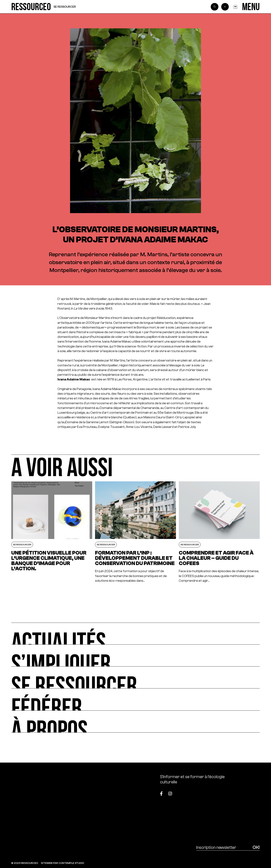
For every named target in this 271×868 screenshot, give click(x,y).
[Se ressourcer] (135, 677)
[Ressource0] (31, 7)
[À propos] (135, 722)
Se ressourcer (65, 7)
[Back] (225, 7)
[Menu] (251, 7)
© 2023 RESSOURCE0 (25, 863)
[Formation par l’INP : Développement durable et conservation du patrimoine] (135, 532)
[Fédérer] (135, 699)
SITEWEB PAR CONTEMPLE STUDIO (63, 863)
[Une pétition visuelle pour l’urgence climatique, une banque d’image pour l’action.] (52, 532)
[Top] (242, 791)
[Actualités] (135, 634)
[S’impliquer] (135, 656)
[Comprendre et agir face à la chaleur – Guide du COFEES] (219, 532)
